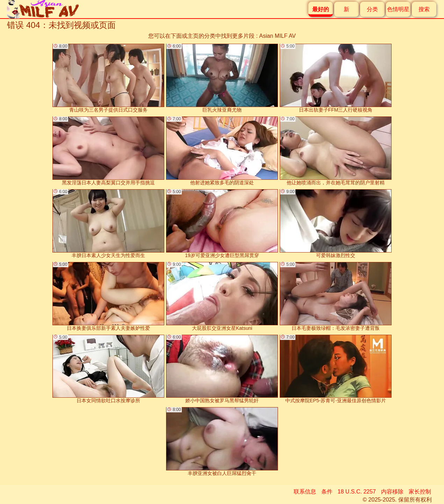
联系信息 (305, 492)
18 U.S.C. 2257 (357, 492)
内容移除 (392, 492)
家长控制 (420, 492)
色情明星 (398, 9)
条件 (327, 492)
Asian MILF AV (277, 36)
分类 (372, 9)
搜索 (424, 9)
